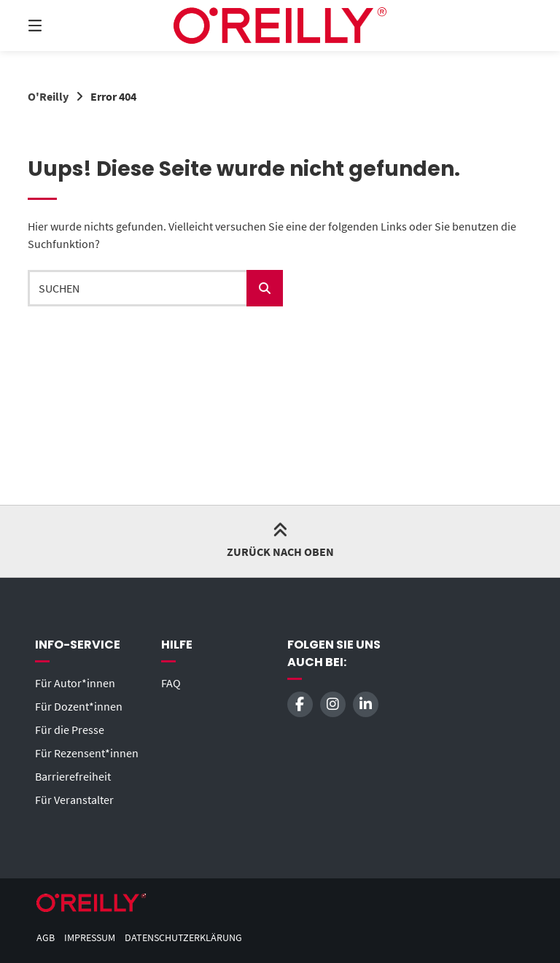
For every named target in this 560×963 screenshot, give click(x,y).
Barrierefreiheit (73, 776)
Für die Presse (70, 730)
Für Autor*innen (75, 683)
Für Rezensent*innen (87, 753)
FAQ (171, 683)
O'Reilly (48, 96)
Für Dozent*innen (79, 706)
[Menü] (61, 26)
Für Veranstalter (74, 800)
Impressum (90, 938)
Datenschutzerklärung (183, 938)
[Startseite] (280, 26)
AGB (46, 938)
